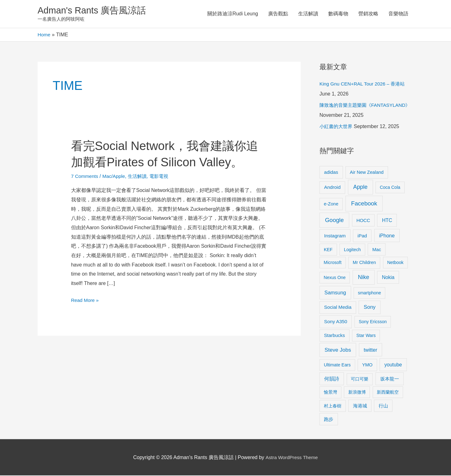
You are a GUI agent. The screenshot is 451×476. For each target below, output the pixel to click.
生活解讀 (308, 14)
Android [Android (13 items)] (332, 188)
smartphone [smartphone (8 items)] (370, 293)
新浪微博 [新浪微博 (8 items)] (357, 393)
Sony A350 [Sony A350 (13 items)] (336, 322)
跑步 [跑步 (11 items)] (329, 420)
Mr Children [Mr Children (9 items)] (364, 263)
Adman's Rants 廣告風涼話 (94, 10)
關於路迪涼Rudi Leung (233, 14)
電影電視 (163, 176)
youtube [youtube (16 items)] (393, 365)
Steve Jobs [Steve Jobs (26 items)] (338, 350)
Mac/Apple (116, 176)
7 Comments (85, 176)
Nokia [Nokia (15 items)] (388, 278)
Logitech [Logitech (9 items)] (352, 250)
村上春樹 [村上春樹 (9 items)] (333, 406)
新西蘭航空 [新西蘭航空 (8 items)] (388, 393)
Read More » (86, 301)
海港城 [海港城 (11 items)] (360, 406)
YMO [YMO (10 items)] (367, 365)
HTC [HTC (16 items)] (387, 221)
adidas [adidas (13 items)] (331, 172)
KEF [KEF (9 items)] (328, 250)
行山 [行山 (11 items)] (383, 406)
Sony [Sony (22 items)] (370, 308)
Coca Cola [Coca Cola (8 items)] (390, 188)
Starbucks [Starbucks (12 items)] (335, 336)
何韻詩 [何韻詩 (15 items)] (332, 379)
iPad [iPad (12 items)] (362, 236)
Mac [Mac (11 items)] (377, 250)
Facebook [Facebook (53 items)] (364, 204)
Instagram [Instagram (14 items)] (335, 236)
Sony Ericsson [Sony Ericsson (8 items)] (373, 322)
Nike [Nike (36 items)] (364, 278)
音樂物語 (398, 14)
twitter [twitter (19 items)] (370, 350)
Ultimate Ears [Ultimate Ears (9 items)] (337, 365)
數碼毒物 (338, 14)
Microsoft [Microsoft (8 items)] (333, 263)
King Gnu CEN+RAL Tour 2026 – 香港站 (364, 84)
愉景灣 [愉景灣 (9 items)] (330, 393)
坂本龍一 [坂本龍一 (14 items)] (390, 379)
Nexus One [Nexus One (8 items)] (335, 278)
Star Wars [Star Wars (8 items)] (366, 336)
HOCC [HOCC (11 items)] (363, 221)
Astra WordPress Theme (292, 458)
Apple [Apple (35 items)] (360, 188)
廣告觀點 (278, 14)
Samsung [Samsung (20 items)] (335, 293)
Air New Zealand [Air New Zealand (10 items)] (367, 173)
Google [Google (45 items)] (334, 220)
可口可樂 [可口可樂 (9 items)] (360, 380)
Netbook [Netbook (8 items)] (395, 263)
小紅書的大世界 (337, 127)
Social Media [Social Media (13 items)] (338, 308)
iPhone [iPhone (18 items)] (387, 236)
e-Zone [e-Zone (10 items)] (331, 204)
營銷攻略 (368, 14)
